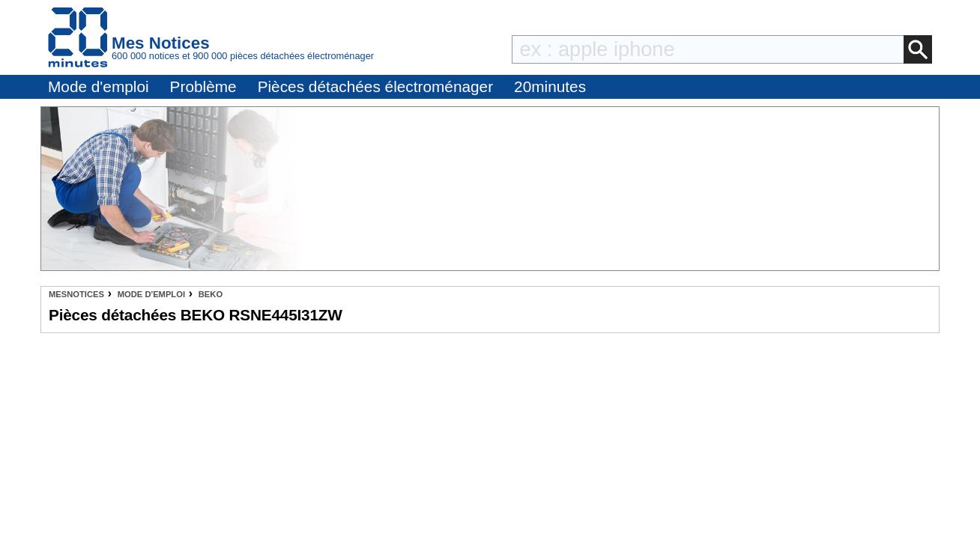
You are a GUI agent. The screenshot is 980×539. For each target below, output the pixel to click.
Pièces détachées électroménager (375, 86)
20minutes (550, 86)
